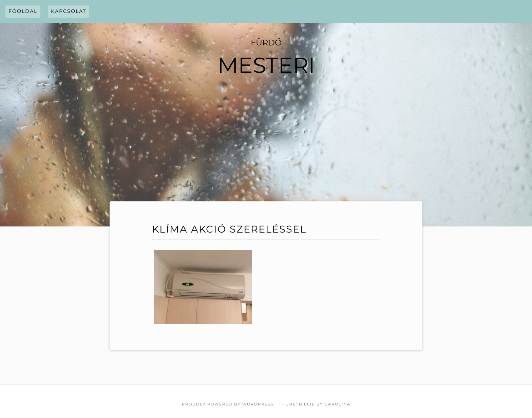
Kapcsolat (69, 11)
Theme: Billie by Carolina (315, 404)
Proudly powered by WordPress (228, 404)
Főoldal (23, 11)
